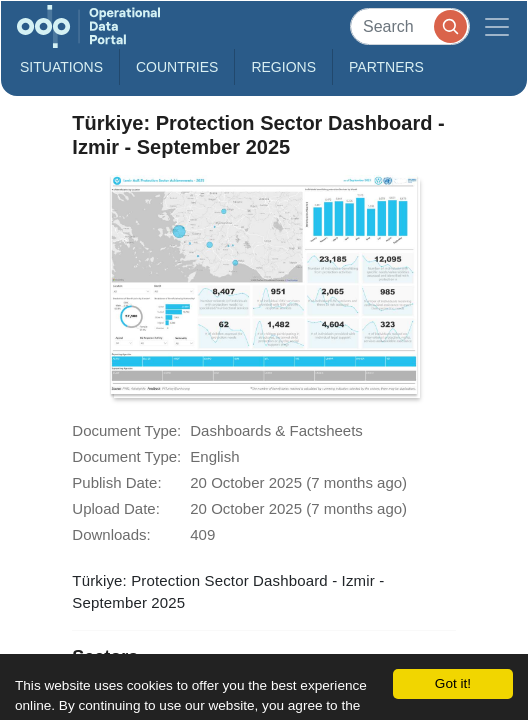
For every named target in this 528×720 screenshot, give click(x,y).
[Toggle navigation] (497, 26)
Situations (61, 67)
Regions (283, 67)
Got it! (453, 683)
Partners (386, 67)
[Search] (410, 26)
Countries (177, 67)
